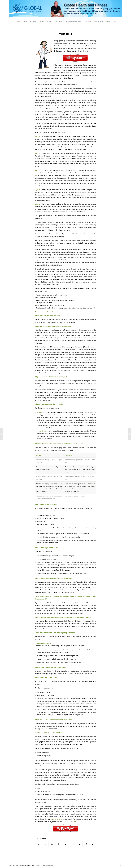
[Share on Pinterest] (59, 844)
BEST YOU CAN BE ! (70, 822)
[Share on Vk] (79, 844)
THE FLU (66, 34)
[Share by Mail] (93, 844)
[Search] (114, 21)
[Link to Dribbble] (120, 865)
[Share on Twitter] (45, 844)
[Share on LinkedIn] (66, 844)
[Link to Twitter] (117, 865)
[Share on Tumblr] (72, 844)
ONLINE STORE (56, 819)
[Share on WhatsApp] (52, 844)
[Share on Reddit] (86, 844)
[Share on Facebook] (38, 844)
